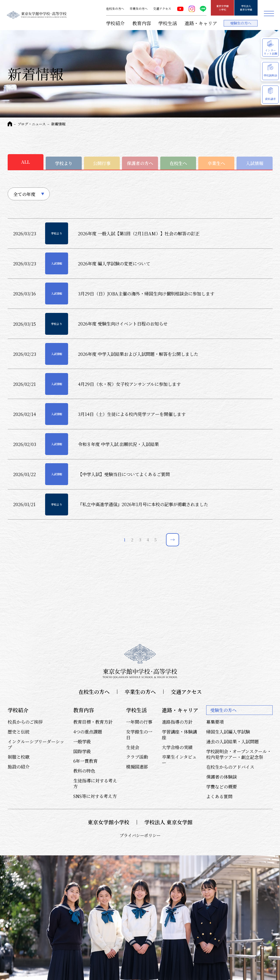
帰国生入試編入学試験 (228, 732)
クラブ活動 (137, 757)
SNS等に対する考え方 (95, 796)
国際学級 (82, 751)
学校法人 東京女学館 (168, 822)
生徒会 (133, 747)
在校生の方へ (115, 9)
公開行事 (102, 163)
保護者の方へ (140, 163)
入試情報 (255, 163)
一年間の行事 (139, 722)
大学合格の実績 (177, 747)
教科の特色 (84, 771)
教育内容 (142, 23)
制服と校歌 (19, 757)
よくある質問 (219, 796)
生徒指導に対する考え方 (95, 783)
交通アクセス (162, 9)
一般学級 (82, 741)
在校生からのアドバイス (230, 767)
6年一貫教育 (85, 761)
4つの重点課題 (88, 732)
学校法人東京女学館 (246, 8)
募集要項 (215, 722)
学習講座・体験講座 (179, 734)
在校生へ (178, 163)
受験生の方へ (241, 23)
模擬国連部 (137, 767)
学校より (64, 163)
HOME (10, 124)
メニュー (269, 14)
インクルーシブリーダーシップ (36, 744)
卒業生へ (216, 163)
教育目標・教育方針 (93, 722)
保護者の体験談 (221, 777)
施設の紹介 (19, 767)
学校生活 (168, 23)
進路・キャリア (201, 23)
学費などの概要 (221, 787)
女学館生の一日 (139, 734)
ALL (25, 162)
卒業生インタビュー (179, 760)
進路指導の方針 (177, 722)
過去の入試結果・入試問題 (232, 741)
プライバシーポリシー (140, 835)
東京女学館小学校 (222, 8)
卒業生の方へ (139, 9)
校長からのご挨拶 (25, 722)
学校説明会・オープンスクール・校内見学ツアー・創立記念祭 (239, 754)
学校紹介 (115, 23)
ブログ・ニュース (32, 124)
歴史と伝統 (19, 732)
